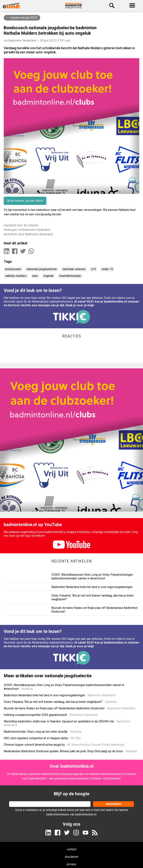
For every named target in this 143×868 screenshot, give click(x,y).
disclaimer (72, 857)
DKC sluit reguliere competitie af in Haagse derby (42, 738)
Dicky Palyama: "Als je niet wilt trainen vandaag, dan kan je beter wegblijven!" (60, 702)
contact (72, 849)
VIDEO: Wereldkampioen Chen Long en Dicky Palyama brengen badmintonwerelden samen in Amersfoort (92, 577)
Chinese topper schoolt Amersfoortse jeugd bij (64, 745)
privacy (71, 864)
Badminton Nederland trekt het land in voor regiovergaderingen (92, 587)
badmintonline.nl (52, 774)
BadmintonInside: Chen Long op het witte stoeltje (43, 732)
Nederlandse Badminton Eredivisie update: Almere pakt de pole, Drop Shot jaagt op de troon (70, 751)
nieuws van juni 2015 (24, 18)
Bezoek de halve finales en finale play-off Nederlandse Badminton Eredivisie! (69, 708)
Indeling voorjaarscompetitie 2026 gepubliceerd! (51, 715)
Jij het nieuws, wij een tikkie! (25, 201)
